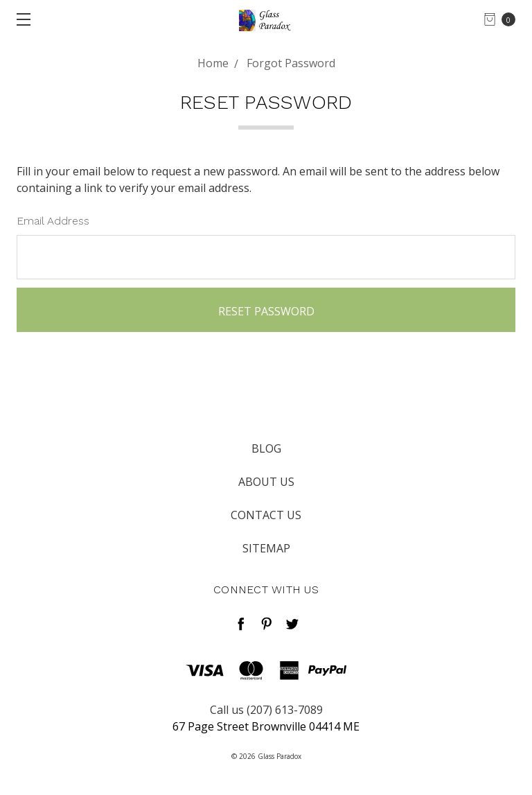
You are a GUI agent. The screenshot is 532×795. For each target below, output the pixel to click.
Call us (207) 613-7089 (266, 710)
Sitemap (266, 548)
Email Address (53, 221)
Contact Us (266, 515)
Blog (266, 448)
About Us (266, 482)
